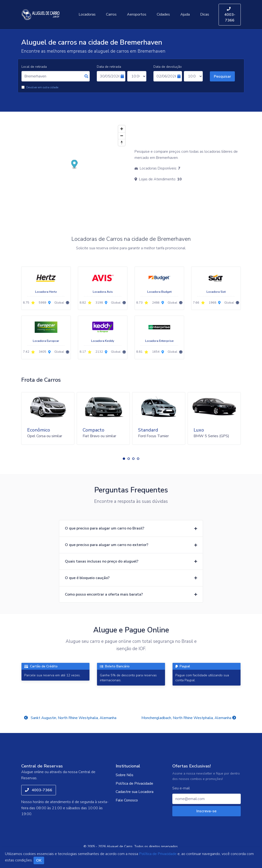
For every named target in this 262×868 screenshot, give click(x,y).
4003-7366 (230, 15)
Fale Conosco (127, 800)
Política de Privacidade (134, 783)
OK (39, 860)
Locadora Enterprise (159, 341)
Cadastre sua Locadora (135, 792)
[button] (124, 459)
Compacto (93, 430)
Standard (148, 430)
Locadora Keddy (103, 341)
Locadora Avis (103, 292)
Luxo (199, 430)
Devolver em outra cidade (42, 87)
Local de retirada (34, 67)
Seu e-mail (181, 788)
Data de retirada (109, 67)
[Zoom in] (122, 129)
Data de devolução (168, 67)
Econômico (39, 430)
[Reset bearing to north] (122, 142)
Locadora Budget (159, 292)
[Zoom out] (122, 136)
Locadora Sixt (216, 292)
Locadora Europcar (46, 341)
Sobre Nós (125, 775)
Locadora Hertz (46, 292)
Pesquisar (222, 76)
